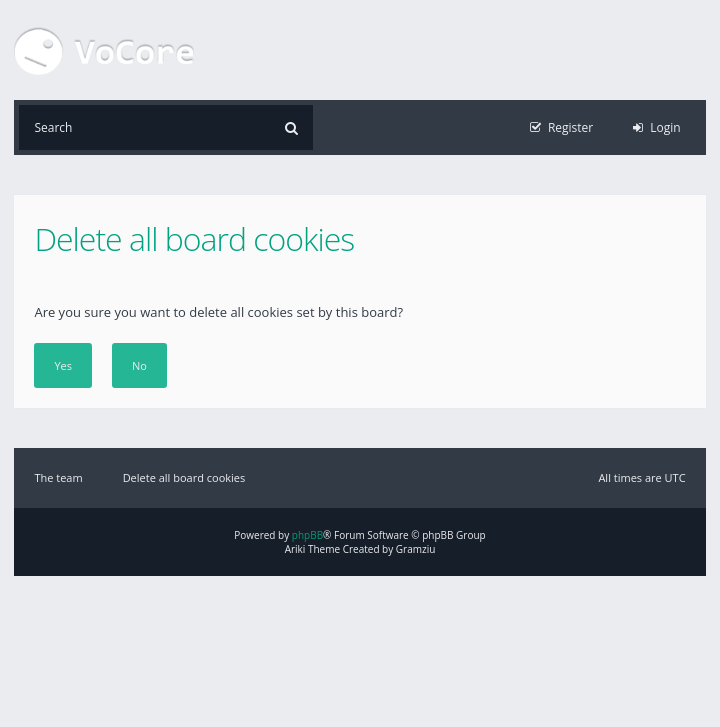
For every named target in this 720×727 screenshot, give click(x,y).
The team (58, 477)
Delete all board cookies (184, 477)
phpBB (307, 535)
